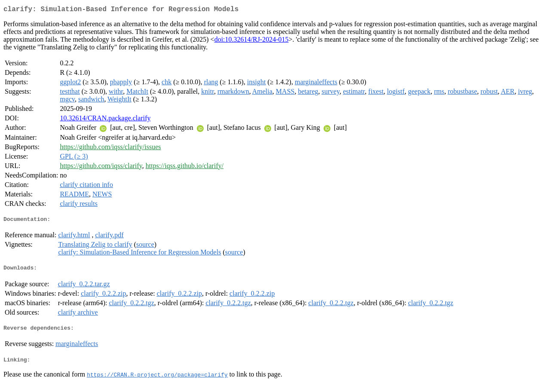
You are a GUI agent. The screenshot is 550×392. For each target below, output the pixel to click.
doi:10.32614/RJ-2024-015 (252, 41)
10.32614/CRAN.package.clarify (105, 120)
